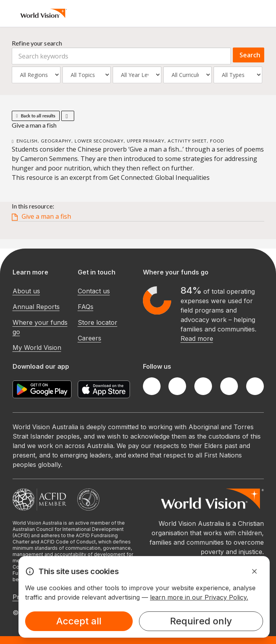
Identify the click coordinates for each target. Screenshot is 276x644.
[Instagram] (203, 386)
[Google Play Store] (42, 389)
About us (26, 291)
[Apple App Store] (104, 389)
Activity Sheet (187, 141)
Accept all (79, 621)
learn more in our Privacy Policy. (199, 597)
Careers (90, 338)
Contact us (94, 291)
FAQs (86, 307)
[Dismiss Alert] (254, 571)
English (27, 141)
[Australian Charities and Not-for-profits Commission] (88, 499)
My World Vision (37, 348)
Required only (201, 621)
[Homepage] (44, 13)
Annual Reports (36, 307)
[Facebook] (152, 386)
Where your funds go (40, 327)
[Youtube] (255, 386)
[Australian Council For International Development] (39, 499)
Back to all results (36, 116)
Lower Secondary (99, 141)
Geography (56, 141)
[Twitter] (177, 386)
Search (250, 55)
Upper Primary (146, 141)
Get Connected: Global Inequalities (159, 177)
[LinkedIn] (229, 386)
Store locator (98, 322)
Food (217, 141)
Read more (197, 338)
